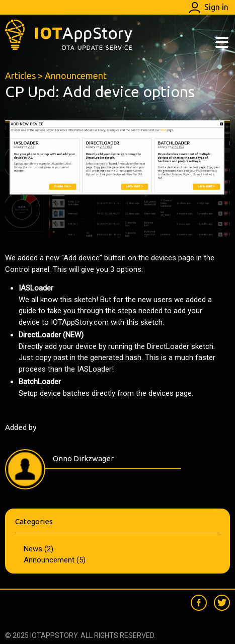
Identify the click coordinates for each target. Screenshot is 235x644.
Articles (20, 76)
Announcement (76, 76)
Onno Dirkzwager (83, 458)
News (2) (38, 549)
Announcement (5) (55, 560)
